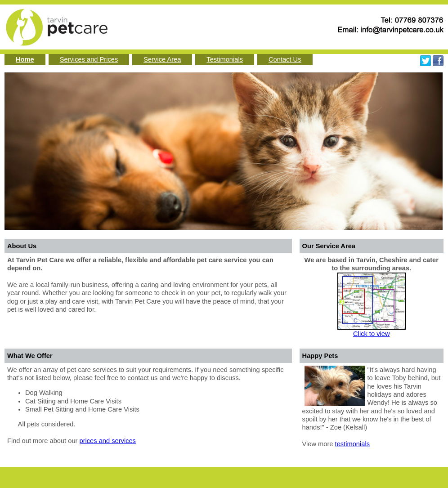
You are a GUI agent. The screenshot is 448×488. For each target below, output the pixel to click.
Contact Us (285, 59)
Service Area (162, 59)
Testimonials (225, 59)
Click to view (371, 334)
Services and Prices (89, 59)
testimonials (352, 444)
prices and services (108, 441)
